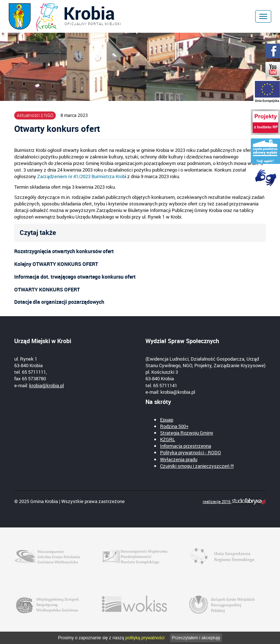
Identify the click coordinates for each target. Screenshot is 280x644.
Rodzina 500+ (174, 426)
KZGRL (168, 439)
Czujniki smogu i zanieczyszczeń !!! (197, 466)
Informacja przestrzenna (186, 446)
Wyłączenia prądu (179, 459)
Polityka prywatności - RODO (190, 452)
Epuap (167, 420)
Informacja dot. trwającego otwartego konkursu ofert (75, 277)
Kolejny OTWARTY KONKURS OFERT (56, 264)
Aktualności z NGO (35, 115)
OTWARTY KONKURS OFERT (47, 289)
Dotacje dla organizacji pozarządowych (59, 302)
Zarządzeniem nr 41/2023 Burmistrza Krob (81, 176)
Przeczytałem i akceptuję (196, 638)
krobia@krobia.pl (46, 385)
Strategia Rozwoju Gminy (187, 433)
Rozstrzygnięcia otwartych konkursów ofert (64, 251)
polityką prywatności (145, 638)
